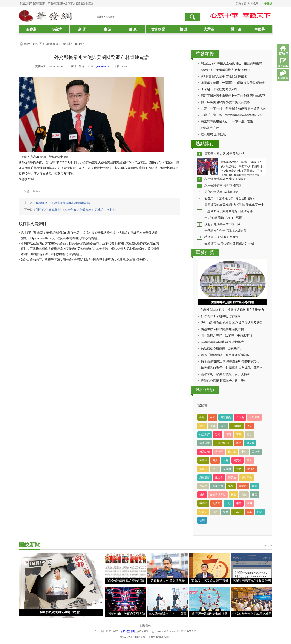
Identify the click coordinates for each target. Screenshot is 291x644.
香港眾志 (247, 478)
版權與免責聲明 (32, 224)
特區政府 (205, 435)
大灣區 (209, 29)
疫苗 (249, 426)
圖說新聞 (29, 545)
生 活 (107, 29)
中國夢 (260, 29)
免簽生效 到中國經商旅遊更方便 (222, 329)
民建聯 (256, 452)
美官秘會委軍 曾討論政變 (221, 192)
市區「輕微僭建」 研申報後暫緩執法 (225, 355)
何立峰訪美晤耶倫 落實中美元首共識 (225, 102)
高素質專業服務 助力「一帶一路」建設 (227, 121)
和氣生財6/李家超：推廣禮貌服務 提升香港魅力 (233, 310)
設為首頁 (241, 3)
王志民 (237, 512)
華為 (226, 460)
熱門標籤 (205, 390)
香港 (202, 417)
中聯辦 (203, 503)
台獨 (244, 495)
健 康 (133, 29)
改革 (249, 512)
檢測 (202, 520)
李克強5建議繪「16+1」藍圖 (223, 218)
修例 (249, 503)
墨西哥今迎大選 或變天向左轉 (224, 154)
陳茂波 (232, 478)
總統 (239, 443)
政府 (213, 426)
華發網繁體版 (128, 631)
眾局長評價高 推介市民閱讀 (223, 185)
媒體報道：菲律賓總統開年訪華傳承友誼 (63, 203)
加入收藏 (253, 3)
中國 (213, 417)
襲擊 (226, 512)
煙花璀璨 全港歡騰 (213, 134)
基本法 (203, 460)
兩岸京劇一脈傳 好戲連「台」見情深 (225, 374)
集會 (249, 460)
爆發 (231, 486)
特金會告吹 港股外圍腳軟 (221, 237)
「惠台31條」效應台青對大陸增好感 (228, 211)
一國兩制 (236, 426)
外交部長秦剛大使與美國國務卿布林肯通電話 (101, 57)
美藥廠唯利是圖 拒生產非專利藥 (233, 302)
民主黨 (232, 452)
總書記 (203, 512)
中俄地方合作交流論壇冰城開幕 (225, 231)
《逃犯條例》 (223, 443)
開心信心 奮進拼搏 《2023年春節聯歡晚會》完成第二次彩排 (76, 210)
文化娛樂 (158, 29)
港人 (215, 460)
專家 (239, 435)
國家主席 (218, 486)
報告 (239, 503)
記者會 (219, 478)
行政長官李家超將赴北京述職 (221, 316)
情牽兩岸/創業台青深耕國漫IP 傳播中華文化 (230, 361)
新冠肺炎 (226, 417)
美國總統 (205, 443)
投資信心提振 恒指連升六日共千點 (224, 381)
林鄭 (233, 495)
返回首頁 (283, 50)
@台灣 (57, 29)
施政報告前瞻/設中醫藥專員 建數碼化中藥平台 (232, 368)
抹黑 (254, 495)
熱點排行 (205, 144)
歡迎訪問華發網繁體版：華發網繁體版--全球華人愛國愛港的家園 (57, 3)
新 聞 (82, 29)
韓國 (254, 486)
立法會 (240, 417)
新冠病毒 (205, 452)
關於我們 (145, 626)
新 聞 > (68, 44)
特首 (249, 435)
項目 (215, 512)
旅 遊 (184, 29)
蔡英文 (203, 486)
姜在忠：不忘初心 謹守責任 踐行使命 (229, 198)
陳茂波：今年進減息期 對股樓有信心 (225, 70)
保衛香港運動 (218, 495)
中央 (244, 452)
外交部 (237, 460)
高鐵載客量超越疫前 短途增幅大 (222, 342)
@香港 (31, 29)
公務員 (216, 503)
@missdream (103, 66)
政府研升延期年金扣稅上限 (222, 224)
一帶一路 (234, 29)
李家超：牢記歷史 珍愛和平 (219, 89)
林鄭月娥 (254, 417)
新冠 (218, 435)
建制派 (251, 469)
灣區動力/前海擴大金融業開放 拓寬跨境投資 (231, 63)
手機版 (268, 3)
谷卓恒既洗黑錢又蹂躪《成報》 (225, 179)
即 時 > (80, 44)
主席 (239, 469)
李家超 (203, 469)
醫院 (260, 512)
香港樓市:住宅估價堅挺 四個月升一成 (229, 243)
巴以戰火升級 (210, 128)
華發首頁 (52, 44)
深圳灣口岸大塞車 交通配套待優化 (224, 76)
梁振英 (250, 443)
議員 (223, 426)
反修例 (227, 469)
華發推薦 (205, 252)
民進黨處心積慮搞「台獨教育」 (222, 349)
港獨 (228, 435)
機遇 (202, 495)
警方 (202, 426)
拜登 (215, 469)
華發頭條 (205, 54)
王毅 (228, 503)
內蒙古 (243, 486)
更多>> (268, 546)
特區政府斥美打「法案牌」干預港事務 (227, 336)
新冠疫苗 (205, 478)
